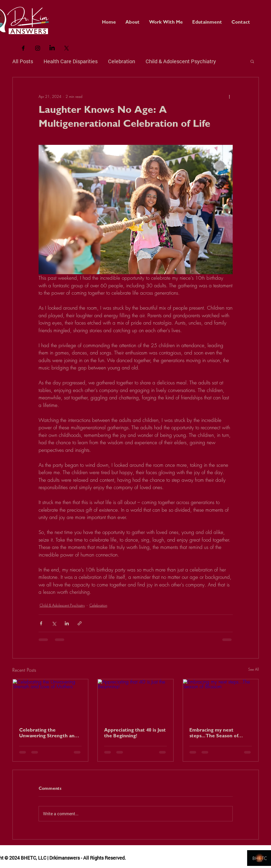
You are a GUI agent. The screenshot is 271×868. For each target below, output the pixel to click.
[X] (67, 48)
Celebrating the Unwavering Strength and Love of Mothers (48, 734)
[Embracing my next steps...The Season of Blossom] (221, 700)
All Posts (23, 61)
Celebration (122, 61)
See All (254, 669)
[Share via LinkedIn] (67, 623)
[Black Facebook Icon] (23, 48)
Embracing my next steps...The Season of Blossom (214, 734)
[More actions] (230, 96)
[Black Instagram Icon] (38, 48)
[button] (207, 20)
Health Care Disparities (71, 61)
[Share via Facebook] (41, 623)
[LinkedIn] (52, 48)
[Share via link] (80, 623)
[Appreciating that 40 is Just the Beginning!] (135, 700)
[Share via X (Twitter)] (54, 623)
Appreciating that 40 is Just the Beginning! (135, 734)
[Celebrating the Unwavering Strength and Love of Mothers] (51, 700)
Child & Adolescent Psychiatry (181, 61)
